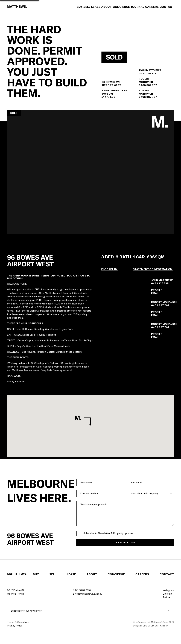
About (106, 7)
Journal (138, 7)
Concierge (121, 7)
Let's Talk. (125, 543)
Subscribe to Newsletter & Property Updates (108, 533)
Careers (152, 7)
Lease (96, 7)
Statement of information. (153, 269)
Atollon (164, 626)
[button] (90, 172)
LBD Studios (150, 626)
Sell (87, 7)
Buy (80, 7)
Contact (167, 7)
